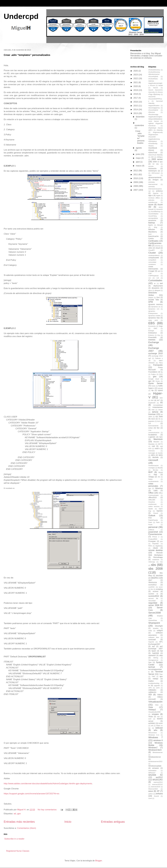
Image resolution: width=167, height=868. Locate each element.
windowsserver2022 (155, 761)
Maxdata (151, 444)
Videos (160, 695)
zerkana (159, 794)
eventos (152, 340)
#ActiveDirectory (154, 70)
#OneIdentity (153, 144)
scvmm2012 (154, 596)
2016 (136, 102)
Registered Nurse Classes (18, 851)
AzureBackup (155, 212)
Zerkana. (148, 58)
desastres (155, 288)
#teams (151, 146)
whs (155, 730)
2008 (136, 186)
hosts (153, 386)
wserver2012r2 (157, 784)
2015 (136, 106)
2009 (136, 182)
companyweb (154, 258)
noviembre (139, 125)
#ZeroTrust (153, 153)
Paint (150, 522)
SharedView (153, 620)
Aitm (150, 175)
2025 (136, 71)
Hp (152, 390)
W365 (161, 723)
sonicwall (152, 640)
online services (154, 506)
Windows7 (153, 748)
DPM (151, 302)
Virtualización (155, 702)
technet (152, 667)
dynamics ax (156, 307)
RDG (150, 546)
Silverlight (159, 626)
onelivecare (152, 504)
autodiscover (153, 202)
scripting (159, 589)
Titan (161, 674)
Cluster (152, 253)
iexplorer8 (152, 403)
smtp (150, 631)
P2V (150, 518)
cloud (158, 248)
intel (153, 410)
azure (151, 205)
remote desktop (156, 550)
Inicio (68, 822)
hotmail (160, 388)
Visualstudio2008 (154, 712)
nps (150, 488)
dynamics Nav (154, 318)
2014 (136, 110)
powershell (153, 532)
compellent (152, 260)
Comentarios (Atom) (27, 828)
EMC (155, 328)
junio (138, 154)
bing (155, 227)
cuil (158, 278)
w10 (150, 719)
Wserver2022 (153, 789)
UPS (150, 688)
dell (161, 283)
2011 (136, 175)
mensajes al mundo (156, 453)
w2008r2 (152, 723)
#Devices (152, 112)
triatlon (151, 681)
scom (161, 587)
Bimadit (160, 225)
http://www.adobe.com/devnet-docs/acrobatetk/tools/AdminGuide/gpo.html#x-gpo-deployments (48, 784)
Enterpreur (153, 333)
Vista (151, 707)
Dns (158, 297)
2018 (136, 94)
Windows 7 (156, 737)
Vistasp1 (152, 710)
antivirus (159, 191)
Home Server (156, 383)
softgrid (160, 630)
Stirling (156, 658)
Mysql (161, 472)
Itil (159, 419)
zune (150, 798)
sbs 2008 (156, 569)
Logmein (152, 437)
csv (150, 278)
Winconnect (153, 733)
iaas (161, 398)
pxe (161, 541)
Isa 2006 (159, 417)
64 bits (156, 164)
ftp (162, 372)
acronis (151, 166)
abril (138, 162)
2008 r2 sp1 (158, 162)
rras (161, 562)
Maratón (156, 442)
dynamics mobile (154, 316)
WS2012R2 (158, 780)
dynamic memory (156, 304)
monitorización (154, 466)
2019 (136, 90)
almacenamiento (155, 177)
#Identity (160, 130)
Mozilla (160, 468)
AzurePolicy (153, 216)
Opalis (151, 509)
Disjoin (151, 298)
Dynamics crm (154, 309)
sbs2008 (159, 576)
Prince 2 (156, 537)
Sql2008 (156, 653)
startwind (152, 655)
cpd (159, 271)
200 (152, 157)
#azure (156, 88)
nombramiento (153, 481)
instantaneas (158, 407)
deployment (158, 286)
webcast (159, 728)
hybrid (160, 390)
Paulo (150, 525)
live (158, 428)
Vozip (151, 716)
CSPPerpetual (153, 276)
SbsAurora (153, 582)
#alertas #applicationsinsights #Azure (155, 83)
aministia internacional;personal (155, 189)
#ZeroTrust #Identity (156, 155)
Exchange (154, 342)
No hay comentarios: (48, 810)
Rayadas (156, 544)
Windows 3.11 (154, 735)
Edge (161, 326)
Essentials (152, 337)
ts (149, 685)
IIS (161, 403)
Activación (152, 169)
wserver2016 (156, 787)
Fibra (161, 363)
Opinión (160, 511)
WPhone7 (152, 773)
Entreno (151, 335)
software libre (154, 637)
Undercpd (21, 16)
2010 (136, 178)
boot (150, 234)
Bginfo (151, 225)
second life (153, 598)
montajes (152, 468)
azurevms (152, 220)
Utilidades (152, 690)
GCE (161, 374)
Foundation (153, 372)
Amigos (156, 180)
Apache (156, 193)
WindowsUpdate (155, 766)
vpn (158, 717)
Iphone (155, 412)
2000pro (160, 157)
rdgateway (159, 546)
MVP (151, 472)
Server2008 (155, 613)
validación (152, 692)
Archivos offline (154, 198)
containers (152, 264)
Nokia (150, 479)
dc (155, 283)
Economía (152, 326)
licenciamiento (153, 426)
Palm (158, 522)
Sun (150, 662)
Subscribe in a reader (14, 839)
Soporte (151, 642)
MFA (153, 455)
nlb (159, 477)
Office (151, 493)
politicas (151, 530)
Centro (151, 238)
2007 (136, 190)
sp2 (153, 646)
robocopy (152, 562)
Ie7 (158, 400)
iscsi (153, 419)
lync (161, 437)
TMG (153, 676)
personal (153, 527)
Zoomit (156, 796)
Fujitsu (153, 374)
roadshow (156, 560)
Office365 (152, 500)
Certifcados (153, 241)
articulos (151, 200)
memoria (151, 451)
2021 (136, 82)
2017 (136, 98)
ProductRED (153, 539)
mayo (139, 158)
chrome (158, 246)
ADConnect (156, 173)
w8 (152, 726)
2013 (136, 113)
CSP (150, 273)
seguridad (153, 603)
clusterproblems (154, 255)
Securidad (152, 601)
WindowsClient (155, 750)
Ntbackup (159, 488)
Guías (158, 381)
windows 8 (158, 740)
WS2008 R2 (156, 775)
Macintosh (158, 439)
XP (158, 791)
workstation (152, 771)
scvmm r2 (153, 594)
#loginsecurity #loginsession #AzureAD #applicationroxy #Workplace (156, 137)
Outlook (152, 516)
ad (15, 814)
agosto (139, 148)
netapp (151, 477)
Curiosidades (155, 280)
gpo (19, 814)
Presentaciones (155, 534)
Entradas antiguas (113, 822)
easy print (153, 320)
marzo (139, 166)
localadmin (153, 435)
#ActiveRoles (153, 79)
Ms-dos (156, 470)
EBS (152, 323)
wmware (156, 768)
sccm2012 (152, 585)
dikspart (158, 290)
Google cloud (154, 379)
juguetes (151, 421)
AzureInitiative (153, 214)
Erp (159, 335)
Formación (158, 365)
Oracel (156, 513)
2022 (136, 78)
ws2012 (159, 777)
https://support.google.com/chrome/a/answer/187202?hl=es (31, 794)
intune (160, 410)
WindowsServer (155, 757)
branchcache (153, 236)
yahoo (151, 794)
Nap (155, 475)
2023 (136, 75)
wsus (151, 791)
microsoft (153, 460)
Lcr (150, 423)
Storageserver (153, 660)
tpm (161, 676)
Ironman (152, 414)
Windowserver (158, 752)
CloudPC (152, 250)
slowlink (156, 628)
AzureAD (159, 209)
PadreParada (153, 520)
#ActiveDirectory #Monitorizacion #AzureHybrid (154, 74)
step (161, 655)
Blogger (99, 861)
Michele (156, 457)
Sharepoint (154, 623)
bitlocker (152, 229)
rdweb (155, 548)
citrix (150, 248)
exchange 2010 (156, 353)
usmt (158, 688)
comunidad (152, 262)
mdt (153, 446)
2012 (136, 171)
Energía (151, 331)
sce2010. (152, 587)
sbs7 (150, 580)
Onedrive (152, 502)
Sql (161, 651)
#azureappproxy (154, 108)
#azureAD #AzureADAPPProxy (155, 99)
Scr (152, 589)
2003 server (157, 159)
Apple (158, 196)
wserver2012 (158, 782)
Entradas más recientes (19, 822)
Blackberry (153, 232)
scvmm (156, 591)
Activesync (153, 171)
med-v (157, 448)
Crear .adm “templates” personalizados (27, 55)
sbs (153, 565)
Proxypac (152, 541)
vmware (155, 714)
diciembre (140, 117)
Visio (157, 705)
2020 (136, 86)
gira (155, 377)
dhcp (150, 290)
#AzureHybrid (153, 110)
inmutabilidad (158, 405)
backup (152, 223)
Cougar (151, 271)
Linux (150, 428)
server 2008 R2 (156, 605)
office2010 (152, 497)
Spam (154, 651)
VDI (150, 695)
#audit (160, 85)
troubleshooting (154, 683)
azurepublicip (153, 218)
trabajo (156, 679)
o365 (156, 491)
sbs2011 (155, 578)
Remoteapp (158, 557)
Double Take (154, 300)
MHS (161, 455)
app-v (151, 195)
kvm (159, 421)
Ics (152, 400)
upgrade (157, 686)
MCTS (160, 444)
